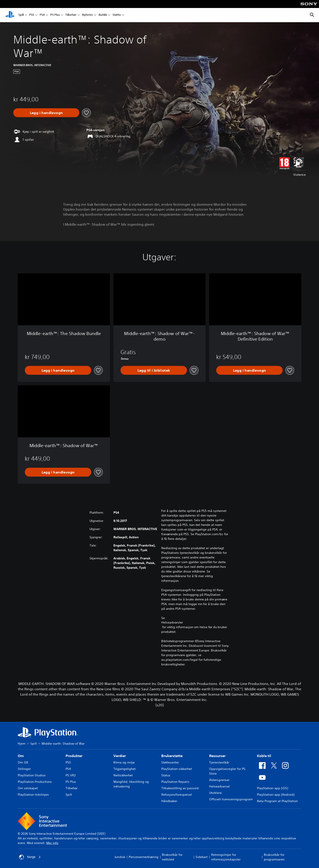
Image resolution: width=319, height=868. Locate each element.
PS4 (42, 15)
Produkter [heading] (74, 756)
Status (166, 775)
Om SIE (23, 762)
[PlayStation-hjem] (10, 15)
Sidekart (202, 857)
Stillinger (24, 769)
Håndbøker (169, 801)
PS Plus (55, 15)
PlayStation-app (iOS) (272, 788)
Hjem (22, 744)
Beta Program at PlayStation (277, 801)
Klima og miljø (124, 762)
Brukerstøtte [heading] (172, 756)
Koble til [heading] (264, 756)
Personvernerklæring (144, 857)
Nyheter (88, 15)
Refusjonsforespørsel (177, 795)
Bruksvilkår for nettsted (172, 857)
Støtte (117, 15)
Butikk (103, 15)
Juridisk (120, 857)
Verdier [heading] (120, 756)
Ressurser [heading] (217, 756)
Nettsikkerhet (123, 775)
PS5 (32, 15)
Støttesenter (170, 762)
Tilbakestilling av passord (180, 788)
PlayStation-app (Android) (276, 795)
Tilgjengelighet (124, 769)
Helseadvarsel (219, 786)
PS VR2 (71, 775)
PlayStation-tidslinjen (33, 795)
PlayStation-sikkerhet (177, 769)
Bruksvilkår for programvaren (274, 857)
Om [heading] (21, 756)
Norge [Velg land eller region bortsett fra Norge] (30, 857)
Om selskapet (28, 788)
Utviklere (215, 793)
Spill (21, 15)
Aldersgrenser (219, 780)
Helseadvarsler (172, 622)
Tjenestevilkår (219, 762)
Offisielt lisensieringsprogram (231, 799)
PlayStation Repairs (175, 782)
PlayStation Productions (35, 782)
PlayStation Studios (32, 775)
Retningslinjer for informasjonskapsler (226, 857)
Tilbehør (71, 15)
